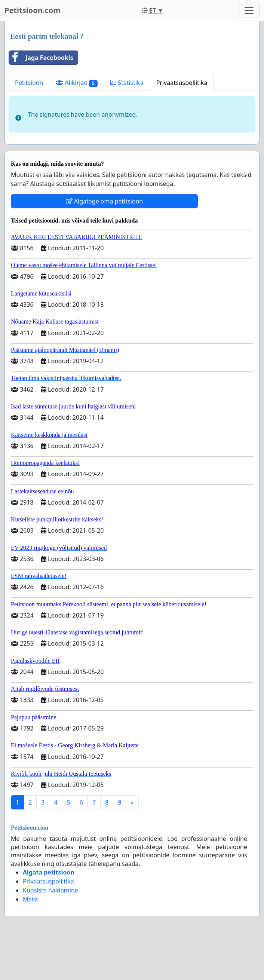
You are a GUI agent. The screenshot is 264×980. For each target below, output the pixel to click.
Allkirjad (77, 83)
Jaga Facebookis (41, 58)
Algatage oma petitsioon (104, 201)
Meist (30, 899)
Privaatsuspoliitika (182, 83)
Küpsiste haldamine (50, 890)
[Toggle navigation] (249, 10)
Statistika (127, 83)
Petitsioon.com (33, 10)
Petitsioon (29, 83)
